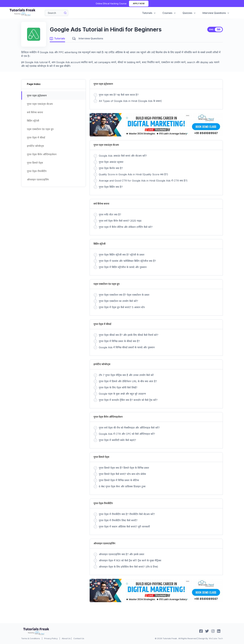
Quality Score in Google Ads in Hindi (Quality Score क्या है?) (133, 174)
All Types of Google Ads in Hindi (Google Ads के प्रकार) (130, 101)
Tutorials (149, 13)
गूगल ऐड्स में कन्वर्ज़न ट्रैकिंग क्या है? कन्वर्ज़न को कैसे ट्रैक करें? (128, 400)
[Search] (56, 13)
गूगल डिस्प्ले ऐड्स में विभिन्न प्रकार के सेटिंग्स (119, 480)
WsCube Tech (216, 638)
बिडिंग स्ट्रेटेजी (33, 121)
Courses (169, 13)
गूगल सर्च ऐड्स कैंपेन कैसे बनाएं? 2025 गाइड (120, 221)
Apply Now (139, 3)
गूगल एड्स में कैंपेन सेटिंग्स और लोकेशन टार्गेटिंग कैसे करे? (126, 227)
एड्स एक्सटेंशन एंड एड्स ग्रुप (40, 129)
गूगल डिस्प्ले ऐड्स (35, 163)
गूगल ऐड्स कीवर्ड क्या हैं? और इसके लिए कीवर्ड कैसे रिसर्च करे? (129, 335)
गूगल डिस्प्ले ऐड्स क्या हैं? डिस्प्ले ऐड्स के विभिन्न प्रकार (124, 468)
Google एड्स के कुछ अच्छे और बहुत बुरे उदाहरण (122, 394)
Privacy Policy (51, 638)
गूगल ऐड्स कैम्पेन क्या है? (111, 168)
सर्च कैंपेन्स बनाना (35, 112)
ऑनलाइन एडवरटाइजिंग (38, 180)
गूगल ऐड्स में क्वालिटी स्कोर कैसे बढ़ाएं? (117, 440)
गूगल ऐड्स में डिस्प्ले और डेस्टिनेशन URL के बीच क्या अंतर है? (128, 381)
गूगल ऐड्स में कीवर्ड (36, 138)
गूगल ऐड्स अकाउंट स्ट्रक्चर (111, 162)
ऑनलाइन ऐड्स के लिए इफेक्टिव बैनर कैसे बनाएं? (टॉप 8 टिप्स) (128, 567)
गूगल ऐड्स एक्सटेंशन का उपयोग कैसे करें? (118, 301)
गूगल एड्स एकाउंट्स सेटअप (40, 104)
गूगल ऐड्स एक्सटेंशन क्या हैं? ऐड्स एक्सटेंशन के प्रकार (124, 295)
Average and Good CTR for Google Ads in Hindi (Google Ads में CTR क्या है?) (143, 181)
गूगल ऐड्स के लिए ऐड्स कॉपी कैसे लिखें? (118, 387)
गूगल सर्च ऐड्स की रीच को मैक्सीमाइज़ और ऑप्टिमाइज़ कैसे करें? (129, 428)
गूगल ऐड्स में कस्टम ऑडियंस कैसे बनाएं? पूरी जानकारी (124, 527)
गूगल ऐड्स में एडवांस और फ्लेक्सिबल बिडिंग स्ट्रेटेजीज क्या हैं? (127, 261)
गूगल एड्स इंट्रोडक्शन (37, 96)
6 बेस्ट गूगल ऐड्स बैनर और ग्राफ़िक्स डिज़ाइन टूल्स (122, 486)
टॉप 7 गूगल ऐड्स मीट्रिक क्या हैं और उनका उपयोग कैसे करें (126, 375)
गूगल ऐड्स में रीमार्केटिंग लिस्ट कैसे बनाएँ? (118, 520)
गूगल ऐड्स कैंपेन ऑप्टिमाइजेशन (42, 154)
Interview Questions (216, 13)
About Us (66, 638)
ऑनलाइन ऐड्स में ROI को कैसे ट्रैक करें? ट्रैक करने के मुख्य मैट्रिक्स (130, 560)
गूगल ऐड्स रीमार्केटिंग (37, 171)
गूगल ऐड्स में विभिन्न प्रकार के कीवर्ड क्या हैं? (119, 341)
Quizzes (189, 13)
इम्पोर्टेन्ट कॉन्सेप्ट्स (35, 146)
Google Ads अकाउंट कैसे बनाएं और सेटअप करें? (123, 156)
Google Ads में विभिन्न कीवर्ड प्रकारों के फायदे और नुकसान (127, 347)
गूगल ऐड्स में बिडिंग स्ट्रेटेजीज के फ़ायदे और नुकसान (123, 267)
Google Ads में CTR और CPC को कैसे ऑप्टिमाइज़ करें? (127, 434)
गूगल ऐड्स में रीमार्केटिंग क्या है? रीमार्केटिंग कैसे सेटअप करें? (127, 514)
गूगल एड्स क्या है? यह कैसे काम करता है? (119, 95)
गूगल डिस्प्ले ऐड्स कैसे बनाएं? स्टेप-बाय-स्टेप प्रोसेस (122, 474)
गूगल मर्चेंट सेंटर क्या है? (110, 215)
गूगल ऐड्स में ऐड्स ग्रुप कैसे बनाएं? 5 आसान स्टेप (122, 307)
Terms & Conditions (31, 638)
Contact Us (79, 638)
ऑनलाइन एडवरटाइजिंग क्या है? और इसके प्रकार (122, 554)
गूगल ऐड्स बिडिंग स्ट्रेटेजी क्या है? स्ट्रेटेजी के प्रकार (122, 255)
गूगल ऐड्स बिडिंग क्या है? (111, 187)
